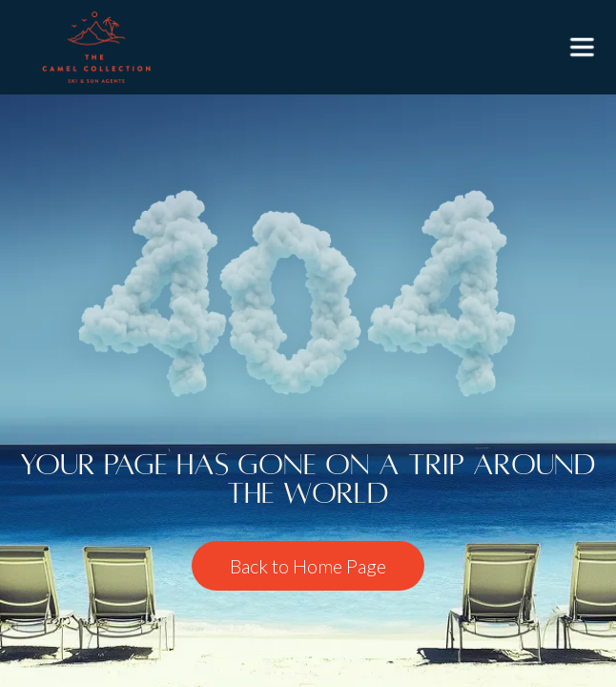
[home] (92, 47)
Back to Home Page (308, 566)
